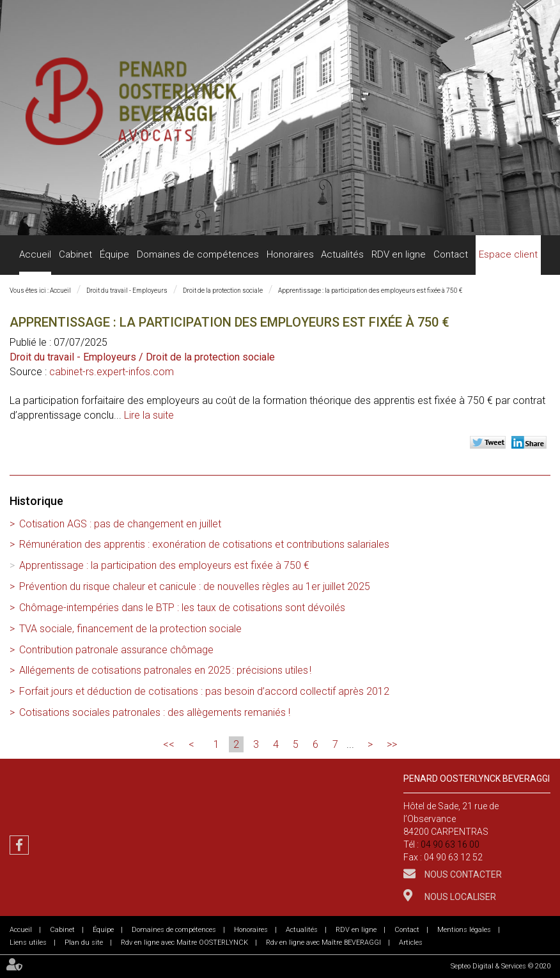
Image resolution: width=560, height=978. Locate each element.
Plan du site (84, 943)
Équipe (114, 254)
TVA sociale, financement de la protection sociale (130, 629)
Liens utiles (28, 943)
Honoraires (290, 254)
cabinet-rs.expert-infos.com (112, 372)
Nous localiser (459, 897)
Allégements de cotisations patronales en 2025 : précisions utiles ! (165, 670)
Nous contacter (462, 874)
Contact (451, 254)
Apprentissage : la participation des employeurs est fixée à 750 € (370, 291)
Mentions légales (464, 930)
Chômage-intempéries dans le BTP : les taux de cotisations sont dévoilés (182, 608)
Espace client (508, 254)
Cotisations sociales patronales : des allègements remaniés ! (155, 712)
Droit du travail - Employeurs (127, 291)
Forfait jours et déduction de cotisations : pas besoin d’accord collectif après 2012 (204, 691)
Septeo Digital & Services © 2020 (501, 966)
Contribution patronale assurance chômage (116, 650)
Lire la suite (149, 415)
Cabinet (75, 254)
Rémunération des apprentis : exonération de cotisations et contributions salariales (204, 544)
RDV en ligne (399, 254)
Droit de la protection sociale (223, 291)
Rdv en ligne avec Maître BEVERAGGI (323, 943)
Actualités (342, 254)
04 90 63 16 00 (450, 844)
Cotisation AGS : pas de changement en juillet (120, 524)
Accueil (35, 254)
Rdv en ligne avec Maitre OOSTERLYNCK (184, 943)
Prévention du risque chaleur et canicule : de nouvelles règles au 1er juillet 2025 (195, 586)
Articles (411, 943)
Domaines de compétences (198, 254)
